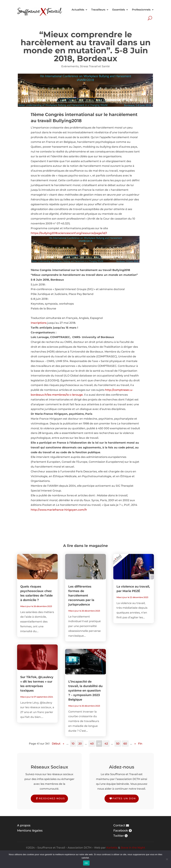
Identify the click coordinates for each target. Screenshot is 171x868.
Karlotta (112, 848)
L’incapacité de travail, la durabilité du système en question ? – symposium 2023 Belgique (85, 691)
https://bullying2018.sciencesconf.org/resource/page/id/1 (69, 233)
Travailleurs (98, 10)
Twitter (119, 836)
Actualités (78, 10)
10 (73, 744)
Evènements (70, 66)
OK (86, 863)
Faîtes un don (124, 798)
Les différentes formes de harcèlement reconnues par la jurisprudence (81, 596)
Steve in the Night (133, 848)
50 (118, 744)
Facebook (121, 831)
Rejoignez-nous (52, 798)
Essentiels (119, 10)
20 (80, 744)
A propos (24, 825)
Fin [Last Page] (140, 744)
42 (106, 744)
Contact (119, 825)
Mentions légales (30, 831)
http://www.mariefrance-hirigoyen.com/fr (59, 510)
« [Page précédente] (63, 744)
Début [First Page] (56, 744)
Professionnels (141, 10)
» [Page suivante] (135, 744)
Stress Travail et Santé (95, 66)
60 (125, 744)
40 (92, 744)
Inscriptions (39, 323)
